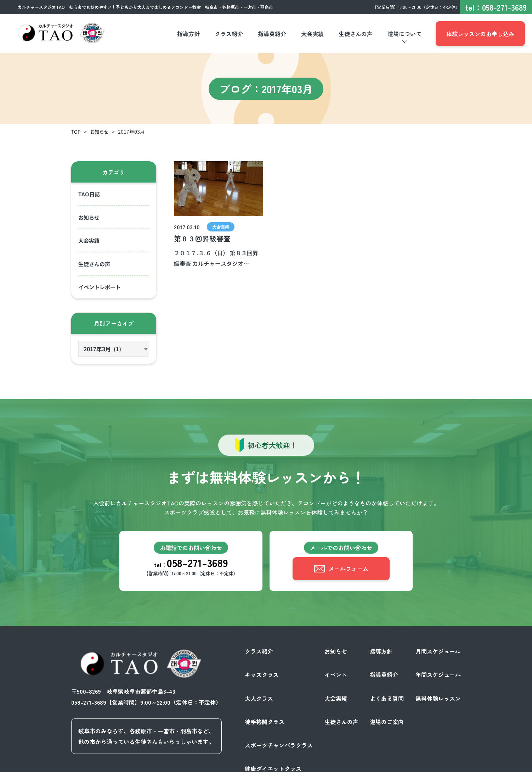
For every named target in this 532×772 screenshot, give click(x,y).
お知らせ (100, 132)
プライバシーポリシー (388, 764)
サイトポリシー (441, 764)
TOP (76, 132)
